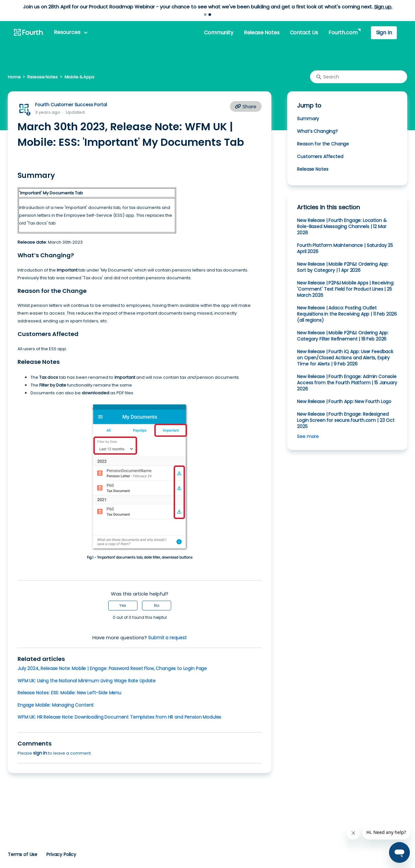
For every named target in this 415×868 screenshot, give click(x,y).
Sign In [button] (384, 33)
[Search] (359, 77)
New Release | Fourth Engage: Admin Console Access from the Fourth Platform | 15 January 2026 (347, 383)
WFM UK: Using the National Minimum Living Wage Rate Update (87, 681)
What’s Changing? (317, 131)
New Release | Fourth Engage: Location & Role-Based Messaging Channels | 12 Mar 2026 (342, 226)
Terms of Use (23, 854)
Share (246, 106)
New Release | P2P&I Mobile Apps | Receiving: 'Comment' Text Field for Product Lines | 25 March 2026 (345, 289)
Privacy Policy (61, 854)
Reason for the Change (323, 144)
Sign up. (383, 7)
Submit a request (167, 638)
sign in (40, 753)
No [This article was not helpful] (157, 605)
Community (219, 33)
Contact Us (304, 33)
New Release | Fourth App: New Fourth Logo (344, 401)
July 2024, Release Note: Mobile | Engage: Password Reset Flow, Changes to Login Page (112, 668)
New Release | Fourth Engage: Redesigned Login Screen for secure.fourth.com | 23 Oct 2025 (346, 420)
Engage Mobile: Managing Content (56, 705)
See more (308, 436)
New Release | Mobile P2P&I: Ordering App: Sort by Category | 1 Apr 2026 (343, 267)
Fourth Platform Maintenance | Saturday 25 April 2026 (345, 248)
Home (14, 77)
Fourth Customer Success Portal (71, 105)
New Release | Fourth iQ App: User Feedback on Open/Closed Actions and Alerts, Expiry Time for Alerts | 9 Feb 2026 (345, 358)
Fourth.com (343, 33)
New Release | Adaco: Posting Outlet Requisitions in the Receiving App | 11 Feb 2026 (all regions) (347, 314)
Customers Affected (320, 156)
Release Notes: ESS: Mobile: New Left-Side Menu (69, 693)
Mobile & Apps (79, 77)
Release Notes (262, 33)
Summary (308, 119)
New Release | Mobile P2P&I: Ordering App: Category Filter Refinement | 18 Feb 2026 (343, 336)
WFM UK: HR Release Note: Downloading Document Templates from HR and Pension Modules (119, 717)
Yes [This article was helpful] (123, 605)
